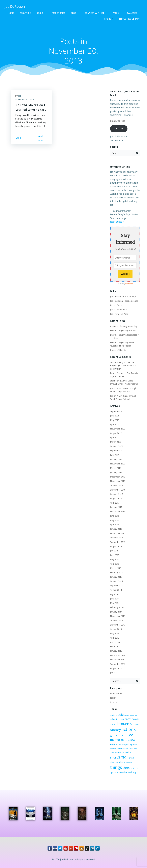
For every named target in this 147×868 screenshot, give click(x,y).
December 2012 (118, 655)
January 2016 (116, 529)
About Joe (25, 13)
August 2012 (116, 668)
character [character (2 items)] (133, 715)
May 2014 (115, 603)
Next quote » (117, 222)
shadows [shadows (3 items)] (129, 752)
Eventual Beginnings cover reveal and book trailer (123, 366)
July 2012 (114, 673)
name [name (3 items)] (127, 740)
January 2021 (116, 459)
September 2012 (118, 664)
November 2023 (118, 429)
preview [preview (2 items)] (113, 749)
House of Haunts (118, 350)
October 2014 (116, 581)
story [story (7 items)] (122, 762)
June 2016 (115, 516)
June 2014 (115, 599)
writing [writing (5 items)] (132, 772)
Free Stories (58, 13)
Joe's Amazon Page (119, 314)
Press (117, 13)
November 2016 (118, 512)
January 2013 (116, 651)
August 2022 (116, 433)
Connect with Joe (96, 13)
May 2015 (115, 559)
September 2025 (118, 411)
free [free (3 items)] (136, 730)
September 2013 (118, 625)
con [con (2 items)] (121, 719)
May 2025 (115, 420)
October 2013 (116, 620)
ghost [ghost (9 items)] (114, 735)
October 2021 (116, 446)
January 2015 (116, 577)
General (114, 702)
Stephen (114, 381)
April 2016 (115, 525)
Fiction (113, 698)
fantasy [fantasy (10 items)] (115, 730)
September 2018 (118, 490)
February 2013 (117, 647)
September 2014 (118, 586)
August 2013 (116, 629)
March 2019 (116, 468)
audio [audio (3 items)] (113, 715)
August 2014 (116, 590)
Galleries (133, 13)
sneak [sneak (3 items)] (132, 758)
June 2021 (115, 455)
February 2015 (117, 572)
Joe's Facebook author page (123, 296)
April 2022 (115, 437)
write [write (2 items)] (119, 773)
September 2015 (118, 542)
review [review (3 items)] (130, 748)
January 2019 (116, 472)
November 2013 (118, 616)
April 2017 (115, 503)
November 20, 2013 (25, 100)
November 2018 (118, 481)
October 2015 (116, 538)
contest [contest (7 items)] (128, 719)
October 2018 (116, 485)
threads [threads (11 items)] (128, 768)
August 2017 (116, 498)
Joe (20, 96)
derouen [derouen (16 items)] (122, 724)
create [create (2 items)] (113, 724)
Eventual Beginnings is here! (123, 331)
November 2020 (118, 464)
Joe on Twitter (117, 305)
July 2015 (114, 551)
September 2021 (118, 451)
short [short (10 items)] (114, 757)
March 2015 (116, 568)
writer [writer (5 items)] (125, 772)
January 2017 (116, 507)
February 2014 (117, 607)
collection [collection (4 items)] (115, 719)
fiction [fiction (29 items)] (127, 729)
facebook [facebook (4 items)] (134, 724)
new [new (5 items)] (133, 740)
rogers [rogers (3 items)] (113, 752)
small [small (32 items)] (123, 757)
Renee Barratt (117, 373)
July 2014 (114, 594)
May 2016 (115, 520)
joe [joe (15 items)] (131, 735)
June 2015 (115, 555)
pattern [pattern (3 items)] (134, 745)
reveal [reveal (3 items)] (124, 748)
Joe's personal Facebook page (124, 301)
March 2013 (116, 642)
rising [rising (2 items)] (135, 749)
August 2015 (116, 546)
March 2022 (116, 442)
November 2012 (118, 660)
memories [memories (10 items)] (117, 740)
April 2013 (115, 638)
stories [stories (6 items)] (114, 762)
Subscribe (119, 129)
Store (109, 19)
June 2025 (115, 416)
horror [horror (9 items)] (123, 735)
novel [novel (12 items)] (114, 744)
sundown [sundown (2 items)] (129, 763)
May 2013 (115, 633)
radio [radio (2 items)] (119, 749)
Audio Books (116, 693)
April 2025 (115, 424)
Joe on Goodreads (119, 309)
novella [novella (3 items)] (122, 745)
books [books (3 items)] (126, 715)
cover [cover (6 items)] (136, 719)
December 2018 (118, 477)
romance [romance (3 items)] (120, 752)
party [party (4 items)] (128, 744)
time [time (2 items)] (136, 768)
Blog (75, 13)
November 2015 (118, 533)
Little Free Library (129, 19)
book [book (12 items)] (119, 715)
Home (11, 13)
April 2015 (115, 564)
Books (41, 13)
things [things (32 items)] (116, 767)
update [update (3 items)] (113, 772)
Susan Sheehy (117, 362)
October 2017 (116, 494)
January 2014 (116, 612)
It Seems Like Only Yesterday (124, 326)
